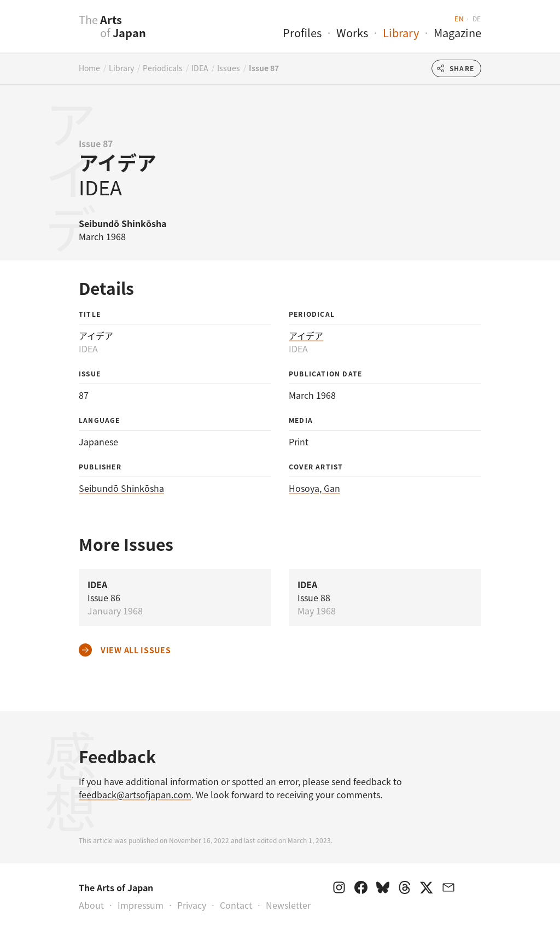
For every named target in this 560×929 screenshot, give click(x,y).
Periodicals (163, 68)
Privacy (192, 905)
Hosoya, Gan (314, 488)
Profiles (302, 33)
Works (352, 33)
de (477, 18)
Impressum (141, 905)
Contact (236, 905)
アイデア (306, 335)
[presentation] (57, 32)
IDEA (200, 68)
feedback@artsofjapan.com (135, 794)
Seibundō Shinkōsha (121, 488)
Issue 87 (264, 68)
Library (401, 33)
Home (89, 68)
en (459, 18)
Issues (229, 68)
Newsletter (288, 905)
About (91, 905)
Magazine (457, 33)
